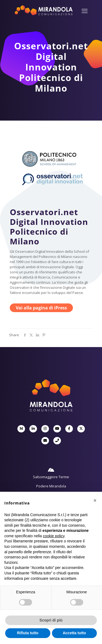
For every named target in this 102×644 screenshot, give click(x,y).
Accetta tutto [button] (74, 633)
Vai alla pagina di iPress (41, 308)
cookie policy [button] (54, 536)
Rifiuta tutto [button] (28, 633)
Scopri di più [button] (51, 620)
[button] (95, 500)
